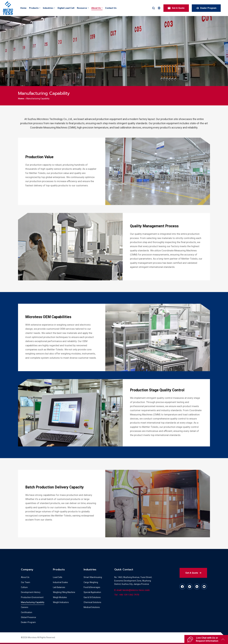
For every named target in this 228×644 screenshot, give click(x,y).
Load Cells (58, 577)
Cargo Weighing (91, 582)
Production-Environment (32, 597)
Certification (27, 612)
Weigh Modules (60, 597)
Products (34, 8)
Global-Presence (28, 617)
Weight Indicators (61, 602)
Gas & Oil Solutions (92, 597)
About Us (96, 8)
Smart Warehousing (93, 577)
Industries (48, 8)
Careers (25, 607)
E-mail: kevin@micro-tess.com (132, 590)
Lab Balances (59, 587)
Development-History (31, 592)
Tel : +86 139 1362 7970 (127, 595)
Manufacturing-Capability (33, 602)
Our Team (26, 582)
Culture (24, 587)
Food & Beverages (92, 587)
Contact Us (111, 8)
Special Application (92, 592)
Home (23, 8)
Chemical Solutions (92, 602)
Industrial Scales (60, 582)
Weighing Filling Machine (64, 592)
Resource (82, 8)
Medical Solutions (92, 607)
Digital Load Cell (66, 8)
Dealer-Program (28, 622)
